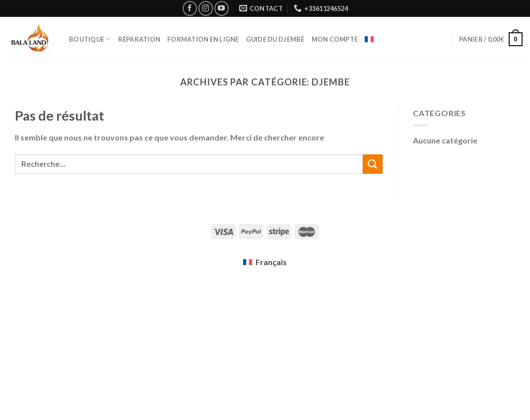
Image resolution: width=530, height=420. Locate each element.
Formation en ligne (203, 39)
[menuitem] (369, 39)
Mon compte (335, 39)
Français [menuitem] (271, 262)
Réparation (139, 39)
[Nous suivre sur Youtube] (222, 8)
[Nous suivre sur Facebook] (190, 8)
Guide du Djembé (275, 39)
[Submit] (373, 164)
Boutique (90, 39)
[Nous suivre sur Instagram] (206, 8)
